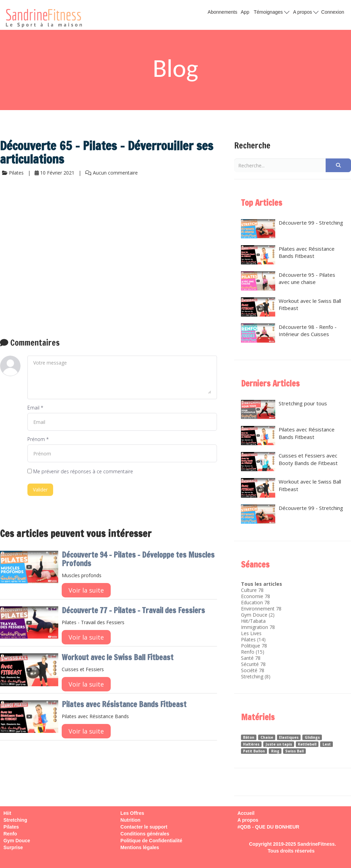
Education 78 (255, 602)
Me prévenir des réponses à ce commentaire (80, 471)
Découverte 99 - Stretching (292, 229)
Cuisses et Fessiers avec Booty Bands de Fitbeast (289, 462)
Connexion (333, 12)
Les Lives (251, 633)
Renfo (248, 652)
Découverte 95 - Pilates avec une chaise (288, 281)
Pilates (248, 639)
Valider (40, 490)
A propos (306, 12)
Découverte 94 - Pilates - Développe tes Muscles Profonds (138, 559)
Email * (35, 408)
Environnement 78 (261, 609)
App (245, 12)
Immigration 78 (258, 627)
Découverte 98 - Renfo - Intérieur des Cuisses (289, 333)
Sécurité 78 (253, 664)
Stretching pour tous (284, 410)
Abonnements (222, 12)
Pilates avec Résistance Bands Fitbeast (124, 704)
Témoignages (271, 12)
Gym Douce (254, 615)
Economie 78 (256, 596)
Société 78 (253, 670)
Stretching (252, 676)
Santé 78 (251, 658)
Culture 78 (252, 590)
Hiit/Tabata (253, 621)
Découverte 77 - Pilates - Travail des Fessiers (133, 610)
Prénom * (38, 439)
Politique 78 (254, 646)
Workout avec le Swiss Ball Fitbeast (118, 657)
